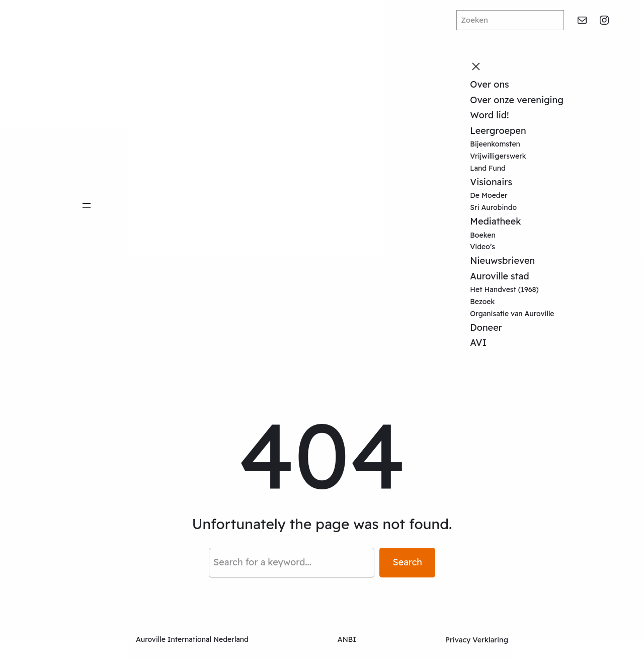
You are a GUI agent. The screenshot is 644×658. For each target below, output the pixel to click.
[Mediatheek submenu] (524, 222)
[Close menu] (476, 66)
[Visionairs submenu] (515, 182)
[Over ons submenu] (512, 85)
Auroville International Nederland (192, 639)
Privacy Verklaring (477, 640)
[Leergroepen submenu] (529, 131)
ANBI (347, 639)
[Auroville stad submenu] (532, 276)
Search (407, 562)
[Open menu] (87, 205)
